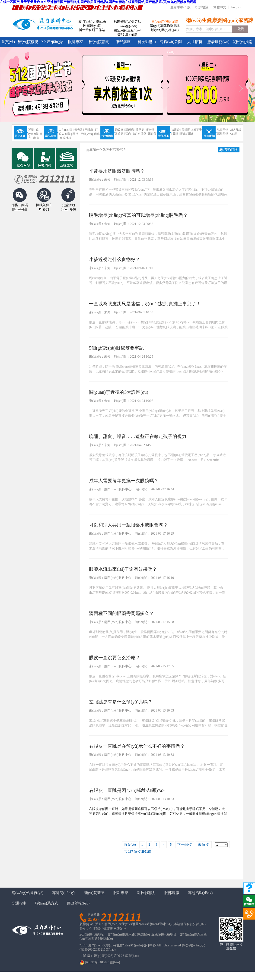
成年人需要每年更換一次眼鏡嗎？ (124, 481)
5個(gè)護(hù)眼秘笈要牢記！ (119, 348)
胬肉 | (129, 134)
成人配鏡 (236, 130)
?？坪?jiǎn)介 (52, 42)
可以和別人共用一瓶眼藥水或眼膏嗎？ (128, 525)
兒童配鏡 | (223, 130)
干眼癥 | (89, 130)
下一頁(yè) (185, 845)
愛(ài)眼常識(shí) (113, 149)
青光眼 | (79, 130)
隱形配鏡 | (223, 134)
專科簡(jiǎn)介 (64, 893)
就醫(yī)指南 (242, 42)
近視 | (32, 130)
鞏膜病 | (130, 130)
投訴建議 (202, 7)
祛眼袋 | (176, 130)
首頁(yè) (8, 42)
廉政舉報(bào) (78, 903)
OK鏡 (234, 134)
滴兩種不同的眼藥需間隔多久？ (121, 613)
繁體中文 (220, 7)
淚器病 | (141, 130)
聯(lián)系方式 (47, 903)
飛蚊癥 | (120, 130)
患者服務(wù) (218, 42)
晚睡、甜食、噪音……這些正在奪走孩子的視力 (138, 436)
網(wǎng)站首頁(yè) (27, 893)
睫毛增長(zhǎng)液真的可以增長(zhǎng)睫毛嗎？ (138, 215)
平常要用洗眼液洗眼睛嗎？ (117, 171)
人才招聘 (195, 42)
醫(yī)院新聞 (99, 42)
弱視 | (76, 134)
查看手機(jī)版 (180, 7)
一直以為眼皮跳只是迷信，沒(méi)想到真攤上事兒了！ (145, 304)
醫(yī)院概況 (28, 42)
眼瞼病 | (120, 134)
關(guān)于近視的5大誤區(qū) (119, 392)
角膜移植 (66, 138)
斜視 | (69, 134)
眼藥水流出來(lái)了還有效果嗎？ (123, 569)
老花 (36, 138)
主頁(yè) (94, 149)
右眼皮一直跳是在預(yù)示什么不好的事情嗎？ (137, 746)
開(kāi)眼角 (187, 134)
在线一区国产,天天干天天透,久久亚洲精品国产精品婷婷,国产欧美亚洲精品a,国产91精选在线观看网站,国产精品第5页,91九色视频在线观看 (98, 2)
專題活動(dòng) (200, 893)
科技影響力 (147, 42)
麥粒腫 (150, 130)
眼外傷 (152, 134)
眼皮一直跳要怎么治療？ (115, 658)
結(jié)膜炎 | (140, 134)
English (236, 7)
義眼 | (176, 134)
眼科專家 (76, 42)
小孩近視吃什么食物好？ (115, 259)
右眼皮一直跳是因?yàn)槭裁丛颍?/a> (127, 790)
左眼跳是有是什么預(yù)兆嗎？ (121, 702)
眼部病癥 (123, 42)
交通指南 (19, 903)
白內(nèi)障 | (66, 130)
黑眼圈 (186, 130)
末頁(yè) (204, 845)
